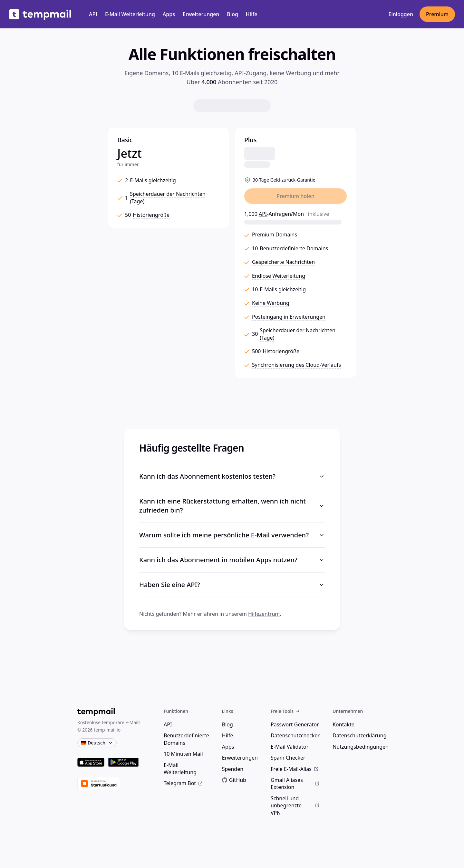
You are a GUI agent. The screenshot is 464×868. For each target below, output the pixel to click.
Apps (169, 14)
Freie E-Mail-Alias (295, 769)
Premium (437, 14)
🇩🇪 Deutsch (97, 743)
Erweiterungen (201, 14)
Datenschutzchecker (295, 735)
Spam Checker (288, 758)
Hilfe (252, 14)
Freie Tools (285, 711)
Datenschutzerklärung (359, 735)
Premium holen (295, 196)
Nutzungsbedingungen (361, 747)
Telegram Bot (183, 783)
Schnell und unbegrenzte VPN (295, 806)
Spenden (233, 769)
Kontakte (343, 724)
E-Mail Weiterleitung (130, 14)
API (93, 14)
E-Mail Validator (290, 747)
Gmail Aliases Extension (295, 783)
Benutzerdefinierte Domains (186, 739)
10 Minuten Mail (183, 754)
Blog (232, 14)
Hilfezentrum (264, 614)
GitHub (234, 780)
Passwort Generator (295, 724)
